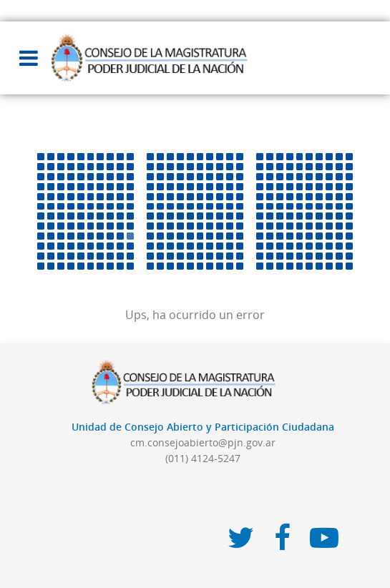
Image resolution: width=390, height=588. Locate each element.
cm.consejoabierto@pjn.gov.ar (203, 442)
